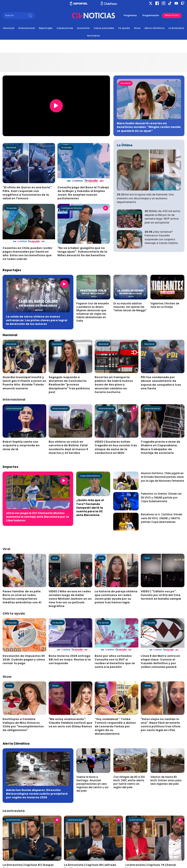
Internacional (27, 28)
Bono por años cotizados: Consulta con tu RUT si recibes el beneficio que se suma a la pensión (115, 661)
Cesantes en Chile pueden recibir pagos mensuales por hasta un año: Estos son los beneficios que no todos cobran (28, 253)
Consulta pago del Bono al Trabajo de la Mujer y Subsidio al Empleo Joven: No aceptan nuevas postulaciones (83, 193)
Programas (130, 15)
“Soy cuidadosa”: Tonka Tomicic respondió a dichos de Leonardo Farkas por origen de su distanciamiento (115, 726)
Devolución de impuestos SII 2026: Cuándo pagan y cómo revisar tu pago (24, 660)
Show (137, 28)
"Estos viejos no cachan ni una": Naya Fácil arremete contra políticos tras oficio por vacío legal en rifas (161, 725)
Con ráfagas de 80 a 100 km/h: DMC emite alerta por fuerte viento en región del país (129, 782)
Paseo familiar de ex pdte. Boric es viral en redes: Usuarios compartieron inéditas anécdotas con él (22, 597)
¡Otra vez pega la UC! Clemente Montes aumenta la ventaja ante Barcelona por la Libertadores (37, 517)
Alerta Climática (154, 28)
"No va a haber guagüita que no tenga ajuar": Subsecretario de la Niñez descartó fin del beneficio (82, 252)
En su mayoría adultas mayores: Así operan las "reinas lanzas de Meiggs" (130, 307)
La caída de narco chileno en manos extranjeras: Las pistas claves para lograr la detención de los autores (37, 320)
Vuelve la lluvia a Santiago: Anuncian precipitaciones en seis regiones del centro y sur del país (92, 784)
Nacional (9, 28)
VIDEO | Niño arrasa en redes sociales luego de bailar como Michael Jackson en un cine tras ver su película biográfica (70, 599)
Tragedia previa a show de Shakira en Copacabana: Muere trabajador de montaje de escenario (161, 447)
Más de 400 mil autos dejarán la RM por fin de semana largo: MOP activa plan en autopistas (162, 217)
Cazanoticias (65, 28)
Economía (83, 28)
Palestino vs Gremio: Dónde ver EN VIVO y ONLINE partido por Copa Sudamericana (161, 498)
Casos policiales (104, 28)
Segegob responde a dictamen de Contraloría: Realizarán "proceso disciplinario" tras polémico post (69, 384)
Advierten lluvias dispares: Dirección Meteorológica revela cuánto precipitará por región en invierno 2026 (37, 794)
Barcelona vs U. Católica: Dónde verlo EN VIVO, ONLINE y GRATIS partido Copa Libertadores (162, 518)
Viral (9, 558)
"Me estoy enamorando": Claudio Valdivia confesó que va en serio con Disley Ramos (70, 723)
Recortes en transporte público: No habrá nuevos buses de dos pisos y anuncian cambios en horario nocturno (114, 384)
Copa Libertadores (90, 476)
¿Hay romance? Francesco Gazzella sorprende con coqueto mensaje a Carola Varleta (161, 238)
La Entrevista (176, 28)
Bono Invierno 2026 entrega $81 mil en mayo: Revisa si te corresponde (70, 660)
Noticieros (93, 36)
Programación (151, 15)
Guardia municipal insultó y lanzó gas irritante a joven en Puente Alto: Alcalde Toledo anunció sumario (24, 383)
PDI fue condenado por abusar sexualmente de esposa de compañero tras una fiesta (161, 383)
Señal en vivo (172, 15)
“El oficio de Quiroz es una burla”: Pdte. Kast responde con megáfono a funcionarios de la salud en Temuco (27, 193)
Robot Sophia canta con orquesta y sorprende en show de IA (21, 445)
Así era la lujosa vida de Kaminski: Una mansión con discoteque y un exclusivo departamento (145, 198)
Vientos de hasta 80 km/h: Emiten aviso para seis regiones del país (166, 780)
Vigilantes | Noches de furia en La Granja (165, 305)
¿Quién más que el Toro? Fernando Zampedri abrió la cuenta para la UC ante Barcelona (90, 507)
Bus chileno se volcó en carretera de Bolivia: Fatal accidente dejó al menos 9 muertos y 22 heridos (68, 447)
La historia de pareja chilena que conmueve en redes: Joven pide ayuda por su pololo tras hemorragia (116, 597)
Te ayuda (124, 28)
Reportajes (46, 28)
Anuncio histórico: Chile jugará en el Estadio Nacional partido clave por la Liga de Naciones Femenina (162, 477)
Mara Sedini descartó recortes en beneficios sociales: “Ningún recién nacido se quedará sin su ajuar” (149, 127)
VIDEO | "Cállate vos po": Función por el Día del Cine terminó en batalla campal (161, 595)
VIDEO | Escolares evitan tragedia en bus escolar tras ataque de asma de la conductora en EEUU (116, 447)
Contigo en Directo (71, 208)
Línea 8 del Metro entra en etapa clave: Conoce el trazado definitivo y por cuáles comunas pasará (160, 661)
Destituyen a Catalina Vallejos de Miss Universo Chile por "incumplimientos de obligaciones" (23, 725)
